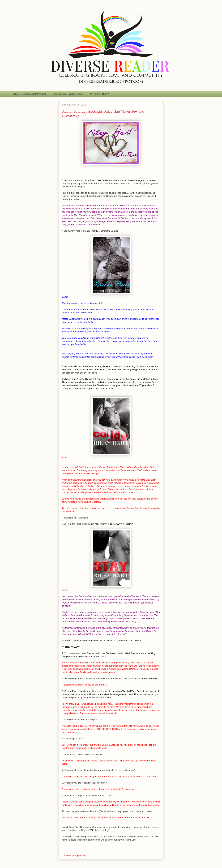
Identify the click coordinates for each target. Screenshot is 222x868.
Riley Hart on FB (141, 818)
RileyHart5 (82, 818)
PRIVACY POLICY (100, 94)
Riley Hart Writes (107, 818)
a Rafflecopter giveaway (74, 856)
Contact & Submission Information (30, 94)
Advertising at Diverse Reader (68, 94)
